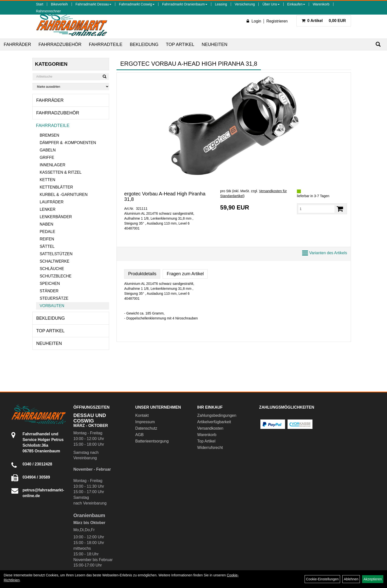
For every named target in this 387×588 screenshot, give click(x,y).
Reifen (47, 239)
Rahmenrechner (48, 11)
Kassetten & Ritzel (61, 172)
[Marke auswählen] (71, 87)
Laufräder (52, 202)
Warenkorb (321, 4)
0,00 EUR (324, 21)
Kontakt (142, 415)
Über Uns (271, 4)
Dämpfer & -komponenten (68, 143)
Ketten (48, 180)
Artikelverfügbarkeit (214, 422)
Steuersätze (54, 298)
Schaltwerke (55, 261)
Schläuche (52, 269)
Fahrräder (17, 44)
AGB (139, 435)
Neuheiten (214, 44)
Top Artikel (180, 44)
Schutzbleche (56, 276)
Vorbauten (52, 306)
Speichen (50, 283)
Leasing (221, 4)
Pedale (48, 232)
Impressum (145, 422)
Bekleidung (144, 44)
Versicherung (245, 4)
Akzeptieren (373, 579)
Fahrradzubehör (60, 44)
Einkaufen (296, 4)
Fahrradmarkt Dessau (93, 4)
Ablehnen (351, 579)
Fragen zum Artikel (185, 274)
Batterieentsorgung (152, 441)
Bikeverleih (59, 4)
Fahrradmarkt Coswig (137, 4)
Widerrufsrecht (210, 448)
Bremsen (49, 135)
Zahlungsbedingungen (217, 415)
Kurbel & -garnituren (64, 195)
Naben (47, 224)
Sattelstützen (56, 254)
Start (40, 4)
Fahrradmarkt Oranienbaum (185, 4)
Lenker (48, 209)
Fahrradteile (106, 44)
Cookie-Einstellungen (322, 579)
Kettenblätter (56, 187)
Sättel (47, 246)
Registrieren (277, 21)
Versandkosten (210, 428)
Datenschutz (146, 428)
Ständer (49, 291)
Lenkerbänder (56, 217)
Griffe (47, 157)
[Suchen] (378, 44)
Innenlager (53, 165)
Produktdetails (142, 274)
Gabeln (48, 150)
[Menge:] (316, 209)
